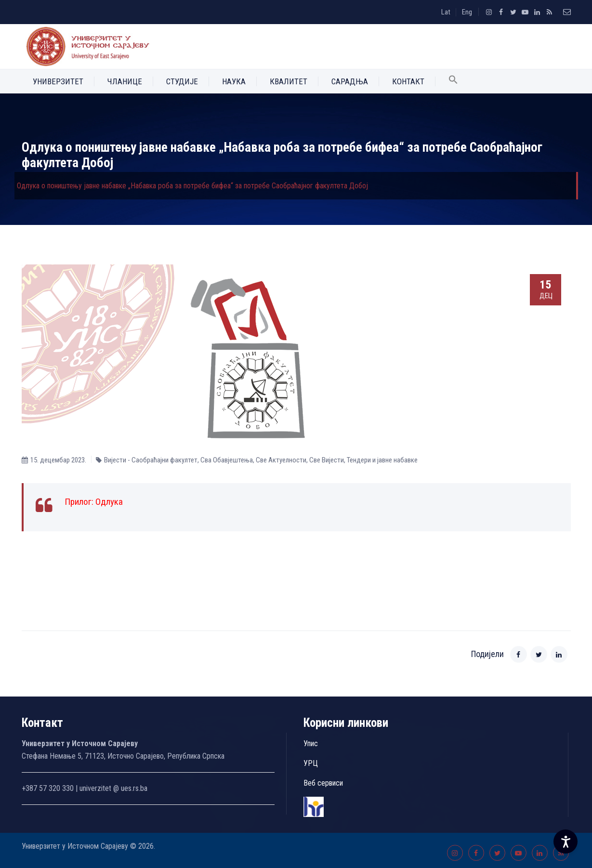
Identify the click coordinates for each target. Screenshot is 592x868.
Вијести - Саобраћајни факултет (151, 460)
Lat (446, 12)
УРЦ (311, 763)
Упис (311, 743)
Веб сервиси (323, 783)
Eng (467, 12)
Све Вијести (327, 460)
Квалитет (289, 81)
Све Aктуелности (281, 460)
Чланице (125, 81)
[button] (453, 81)
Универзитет (58, 81)
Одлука (109, 502)
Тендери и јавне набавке (382, 460)
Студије (182, 81)
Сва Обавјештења (227, 460)
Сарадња (350, 81)
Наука (234, 81)
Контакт (408, 81)
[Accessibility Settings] (566, 842)
